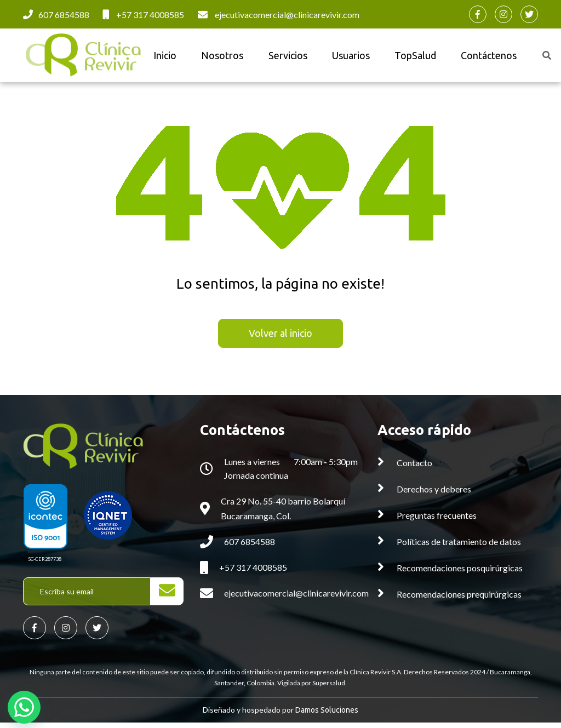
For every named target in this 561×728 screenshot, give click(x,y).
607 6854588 (64, 15)
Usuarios (343, 57)
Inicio (166, 57)
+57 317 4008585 (150, 15)
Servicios (283, 57)
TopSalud (405, 57)
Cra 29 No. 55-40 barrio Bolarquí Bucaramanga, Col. (283, 512)
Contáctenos (476, 57)
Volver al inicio (280, 337)
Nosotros (221, 57)
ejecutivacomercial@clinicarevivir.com (287, 15)
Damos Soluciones (327, 716)
